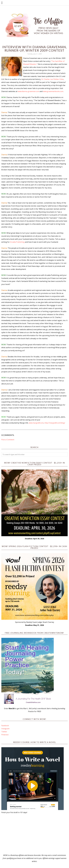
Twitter (4, 732)
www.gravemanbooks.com (53, 91)
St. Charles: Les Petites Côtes (53, 79)
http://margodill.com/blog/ (55, 423)
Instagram (5, 729)
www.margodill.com (36, 423)
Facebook (5, 726)
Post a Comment (8, 440)
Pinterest (5, 735)
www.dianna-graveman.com (28, 91)
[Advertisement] (34, 834)
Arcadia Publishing (18, 242)
